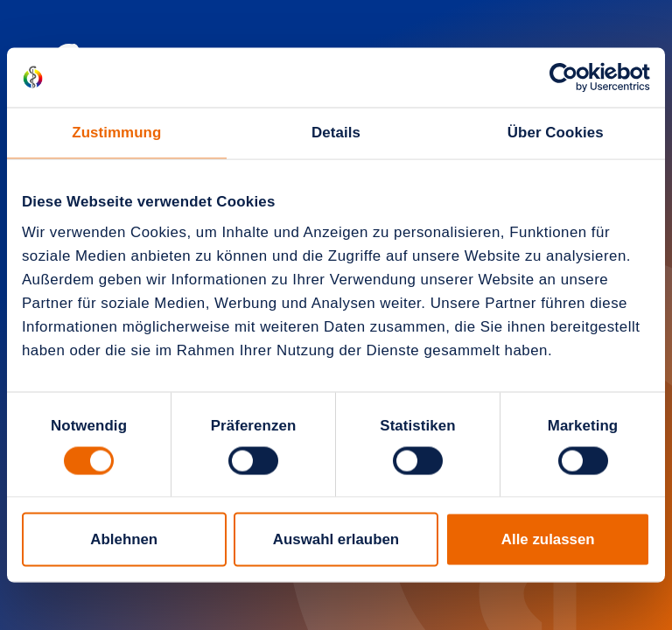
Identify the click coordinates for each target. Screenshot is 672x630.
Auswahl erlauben (336, 539)
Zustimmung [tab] (116, 133)
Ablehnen (124, 539)
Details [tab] (336, 133)
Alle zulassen (548, 539)
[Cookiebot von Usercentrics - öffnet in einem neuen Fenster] (574, 77)
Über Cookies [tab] (556, 133)
